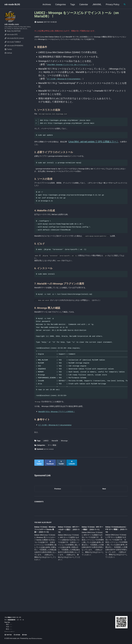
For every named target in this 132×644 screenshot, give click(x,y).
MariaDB (55, 475)
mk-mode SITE (11, 41)
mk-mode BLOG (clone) (14, 45)
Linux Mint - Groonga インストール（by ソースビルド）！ (76, 69)
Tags (71, 4)
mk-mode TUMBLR (13, 48)
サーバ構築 (52, 480)
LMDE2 (46, 475)
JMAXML (95, 4)
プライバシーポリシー (11, 632)
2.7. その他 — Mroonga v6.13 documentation (69, 84)
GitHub (8, 59)
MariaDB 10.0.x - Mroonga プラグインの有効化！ (63, 444)
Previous (58, 522)
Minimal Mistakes (40, 638)
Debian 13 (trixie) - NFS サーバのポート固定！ (68, 564)
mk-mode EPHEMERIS (14, 52)
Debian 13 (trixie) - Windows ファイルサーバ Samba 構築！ (45, 564)
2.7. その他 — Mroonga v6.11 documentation (60, 458)
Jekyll (30, 638)
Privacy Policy (111, 4)
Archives (45, 4)
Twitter (8, 56)
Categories (59, 4)
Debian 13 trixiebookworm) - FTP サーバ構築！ (114, 564)
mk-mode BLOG (12, 4)
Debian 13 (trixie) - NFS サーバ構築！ (91, 562)
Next (104, 522)
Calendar (82, 4)
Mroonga (64, 475)
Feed (29, 635)
